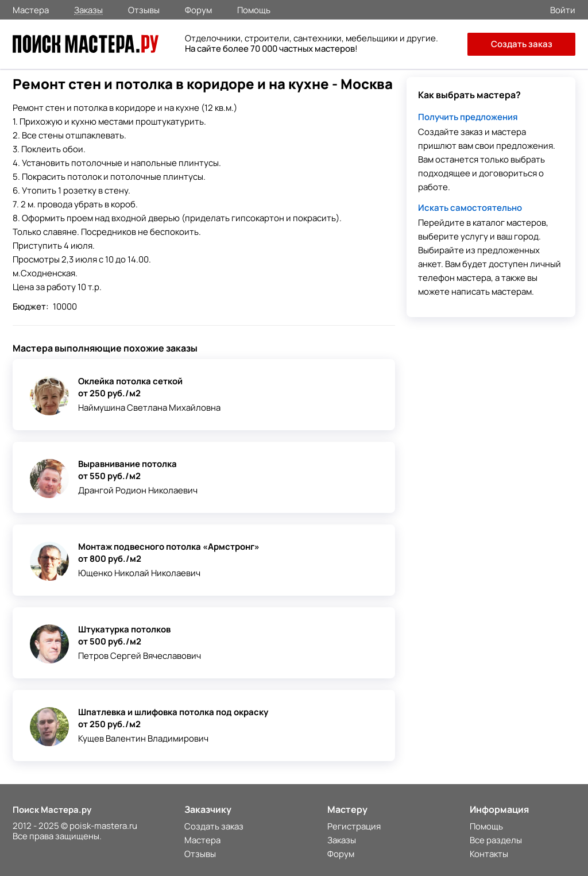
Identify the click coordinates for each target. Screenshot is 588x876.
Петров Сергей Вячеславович (140, 656)
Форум (198, 9)
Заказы (88, 9)
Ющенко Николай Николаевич (139, 573)
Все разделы (496, 840)
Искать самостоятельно (470, 208)
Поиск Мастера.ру (52, 810)
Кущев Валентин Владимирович (143, 738)
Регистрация (354, 826)
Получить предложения (468, 117)
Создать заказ (522, 44)
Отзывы (144, 9)
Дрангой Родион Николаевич (138, 490)
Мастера (31, 9)
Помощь (254, 9)
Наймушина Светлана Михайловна (149, 408)
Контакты (489, 854)
